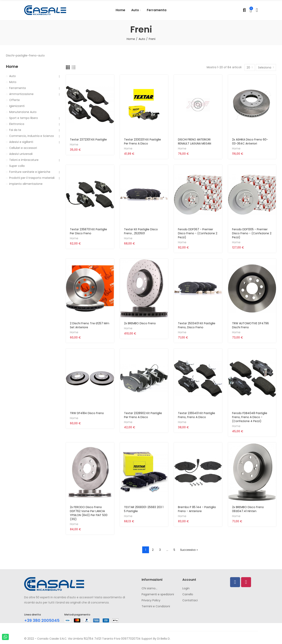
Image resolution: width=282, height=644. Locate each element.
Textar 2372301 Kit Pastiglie (88, 139)
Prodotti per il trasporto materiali (32, 178)
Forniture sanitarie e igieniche (30, 172)
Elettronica (17, 124)
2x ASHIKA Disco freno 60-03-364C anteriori (250, 141)
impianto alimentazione (26, 184)
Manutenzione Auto (23, 112)
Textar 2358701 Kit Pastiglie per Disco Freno (88, 231)
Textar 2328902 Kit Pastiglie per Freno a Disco (143, 415)
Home (74, 144)
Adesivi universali (21, 154)
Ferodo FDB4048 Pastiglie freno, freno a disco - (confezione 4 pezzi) (250, 417)
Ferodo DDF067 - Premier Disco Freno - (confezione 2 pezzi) (198, 233)
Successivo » (189, 550)
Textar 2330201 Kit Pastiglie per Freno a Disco (142, 141)
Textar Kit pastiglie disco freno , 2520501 (141, 231)
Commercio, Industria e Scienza (31, 136)
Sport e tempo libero (24, 118)
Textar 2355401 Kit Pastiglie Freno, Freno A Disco (197, 415)
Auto (12, 76)
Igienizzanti (17, 106)
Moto (13, 82)
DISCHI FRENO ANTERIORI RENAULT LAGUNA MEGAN (195, 141)
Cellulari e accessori (23, 148)
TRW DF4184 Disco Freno (87, 413)
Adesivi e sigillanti (21, 142)
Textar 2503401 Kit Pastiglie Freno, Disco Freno (197, 325)
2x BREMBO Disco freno (140, 323)
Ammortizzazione (21, 94)
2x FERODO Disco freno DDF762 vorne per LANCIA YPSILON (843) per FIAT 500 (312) (89, 513)
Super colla (17, 166)
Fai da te (15, 130)
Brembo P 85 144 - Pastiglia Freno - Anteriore (197, 509)
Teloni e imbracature (24, 160)
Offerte (14, 100)
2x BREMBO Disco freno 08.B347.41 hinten (248, 509)
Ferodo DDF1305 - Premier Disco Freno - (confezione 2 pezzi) (252, 233)
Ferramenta (17, 88)
